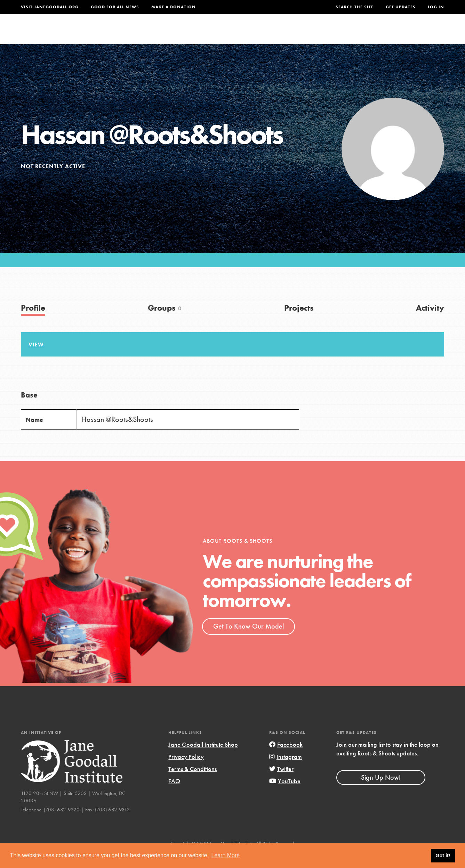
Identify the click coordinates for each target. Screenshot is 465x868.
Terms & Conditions (193, 783)
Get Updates (401, 7)
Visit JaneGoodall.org (50, 7)
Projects (338, 34)
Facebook (286, 759)
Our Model (294, 34)
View (36, 359)
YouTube (285, 795)
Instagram (286, 771)
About (145, 34)
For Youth (184, 34)
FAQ (174, 795)
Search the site (355, 7)
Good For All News (115, 7)
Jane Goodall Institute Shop (203, 759)
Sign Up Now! (381, 792)
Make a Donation (174, 7)
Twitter (281, 783)
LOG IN (436, 7)
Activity (430, 322)
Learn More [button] (225, 855)
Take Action (421, 33)
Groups (376, 34)
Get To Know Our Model (248, 640)
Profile (33, 322)
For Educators (238, 34)
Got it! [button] (443, 855)
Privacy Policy (186, 771)
